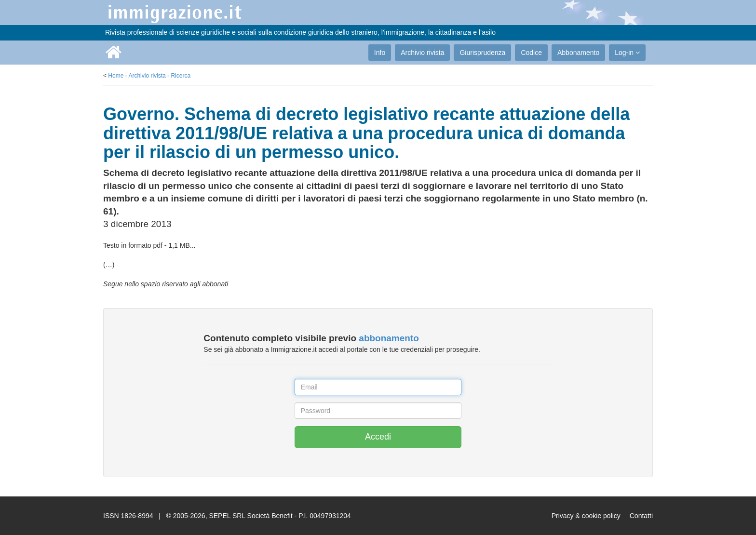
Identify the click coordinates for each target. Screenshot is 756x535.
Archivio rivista (422, 53)
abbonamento (389, 338)
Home (116, 76)
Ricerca (181, 76)
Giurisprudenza (482, 53)
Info (380, 53)
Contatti (641, 516)
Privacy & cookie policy (586, 516)
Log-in (627, 53)
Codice (531, 53)
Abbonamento (578, 53)
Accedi (378, 437)
